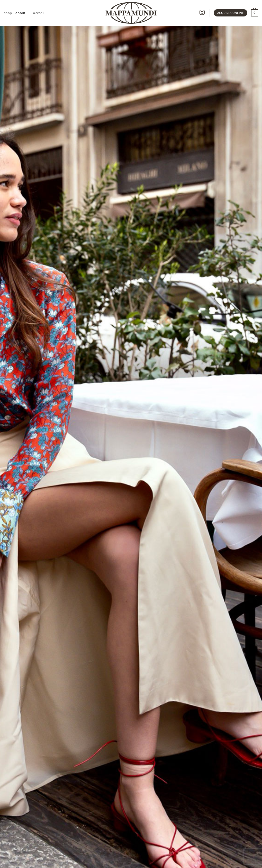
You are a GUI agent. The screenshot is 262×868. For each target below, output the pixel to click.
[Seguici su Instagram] (202, 13)
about (20, 13)
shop (8, 13)
